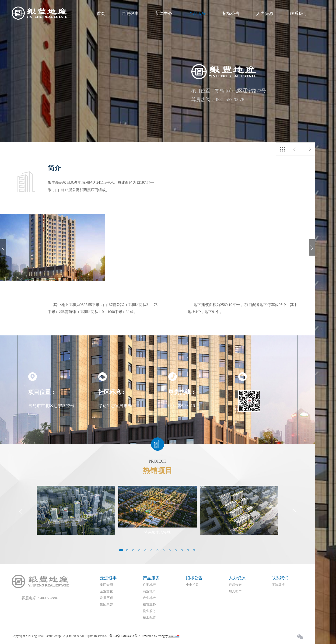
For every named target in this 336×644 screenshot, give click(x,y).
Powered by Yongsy (155, 636)
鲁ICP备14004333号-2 (125, 636)
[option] (52, 248)
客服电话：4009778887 (40, 598)
